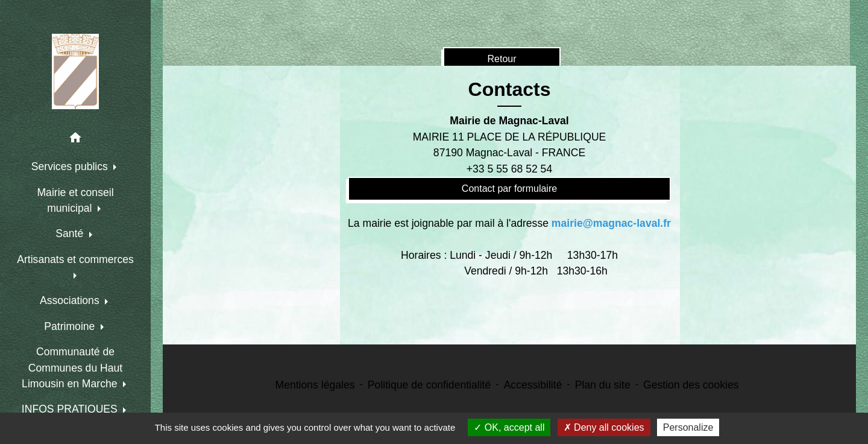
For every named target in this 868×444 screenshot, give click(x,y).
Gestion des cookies (691, 385)
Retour (502, 59)
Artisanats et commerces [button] (75, 259)
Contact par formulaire (509, 189)
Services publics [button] (71, 166)
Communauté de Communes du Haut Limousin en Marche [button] (72, 368)
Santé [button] (71, 233)
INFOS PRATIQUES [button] (71, 409)
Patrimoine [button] (71, 326)
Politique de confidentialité (429, 385)
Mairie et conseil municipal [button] (75, 200)
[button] (75, 140)
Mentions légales (315, 385)
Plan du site (603, 385)
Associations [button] (71, 300)
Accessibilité (533, 385)
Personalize (688, 427)
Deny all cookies (604, 427)
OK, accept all (509, 427)
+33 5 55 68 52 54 (509, 169)
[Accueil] (75, 71)
